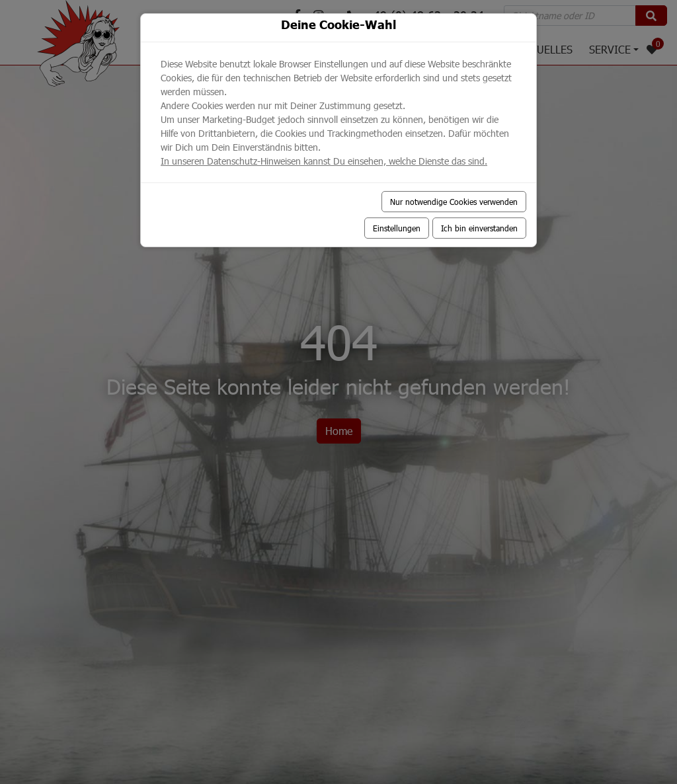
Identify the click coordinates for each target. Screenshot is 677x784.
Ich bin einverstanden (479, 228)
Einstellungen (397, 228)
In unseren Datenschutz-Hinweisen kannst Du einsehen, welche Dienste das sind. (324, 161)
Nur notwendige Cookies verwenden (454, 202)
